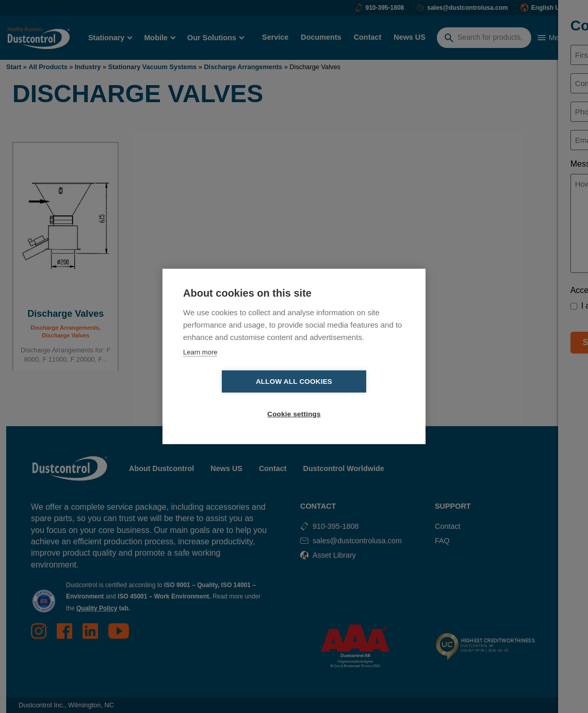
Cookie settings (353, 398)
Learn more (200, 368)
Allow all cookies (235, 398)
